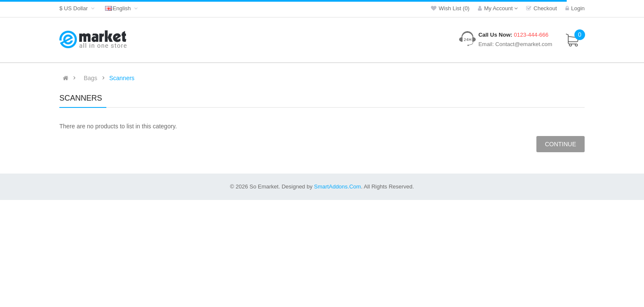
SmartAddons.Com (337, 187)
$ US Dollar (78, 8)
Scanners (122, 78)
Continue (561, 144)
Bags (91, 78)
